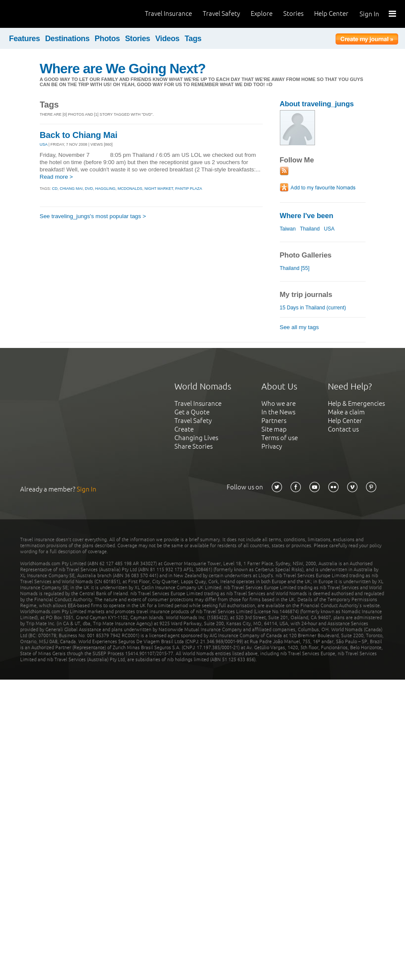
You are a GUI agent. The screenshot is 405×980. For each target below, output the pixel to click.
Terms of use (280, 438)
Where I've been (307, 216)
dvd (89, 189)
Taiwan (288, 229)
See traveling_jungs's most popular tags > (93, 216)
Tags (193, 39)
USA (44, 144)
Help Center (331, 13)
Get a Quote (192, 412)
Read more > (57, 177)
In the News (278, 412)
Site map (274, 429)
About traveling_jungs (317, 104)
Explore (262, 13)
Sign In (369, 14)
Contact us (343, 429)
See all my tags (299, 327)
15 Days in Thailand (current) (313, 308)
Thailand (310, 229)
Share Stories (193, 446)
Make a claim (346, 412)
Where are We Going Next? (123, 69)
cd (55, 189)
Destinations (67, 39)
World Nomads (45, 14)
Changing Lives (196, 438)
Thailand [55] (295, 268)
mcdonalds (130, 189)
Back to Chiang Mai (79, 135)
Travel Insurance (168, 13)
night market (159, 189)
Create (184, 429)
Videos (167, 39)
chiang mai (71, 189)
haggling (105, 189)
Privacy (272, 446)
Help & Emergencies (356, 403)
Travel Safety (221, 13)
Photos (107, 39)
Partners (274, 421)
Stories (293, 13)
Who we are (279, 403)
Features (24, 39)
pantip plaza (189, 189)
